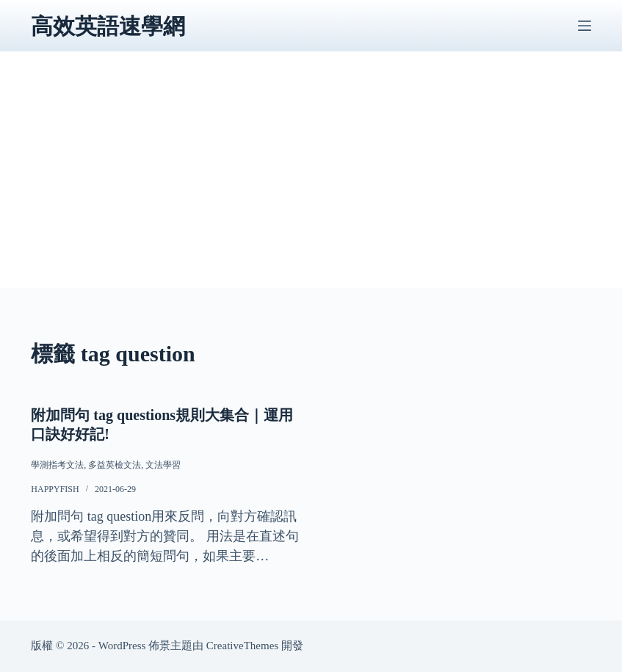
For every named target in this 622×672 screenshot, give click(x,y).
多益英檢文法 (115, 465)
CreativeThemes (242, 646)
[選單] (585, 26)
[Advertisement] (311, 185)
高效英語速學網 (108, 26)
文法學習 (163, 465)
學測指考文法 (57, 465)
